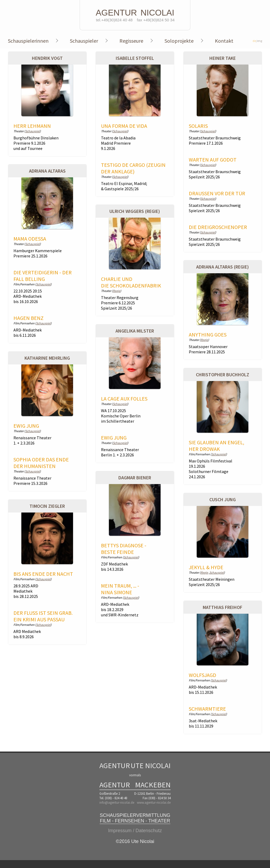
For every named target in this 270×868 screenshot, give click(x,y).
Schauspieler (84, 41)
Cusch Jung (223, 499)
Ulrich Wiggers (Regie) (135, 211)
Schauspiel (33, 131)
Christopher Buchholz (223, 375)
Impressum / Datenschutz (135, 831)
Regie (117, 291)
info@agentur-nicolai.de (117, 803)
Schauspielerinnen (28, 41)
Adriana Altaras (47, 171)
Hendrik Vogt (47, 58)
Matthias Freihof (223, 607)
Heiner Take (223, 58)
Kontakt (224, 41)
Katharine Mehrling (47, 358)
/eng (257, 41)
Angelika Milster (135, 331)
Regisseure (131, 41)
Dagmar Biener (135, 478)
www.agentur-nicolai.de (154, 803)
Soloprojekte (179, 41)
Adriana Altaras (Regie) (223, 267)
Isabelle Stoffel (135, 58)
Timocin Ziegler (47, 506)
